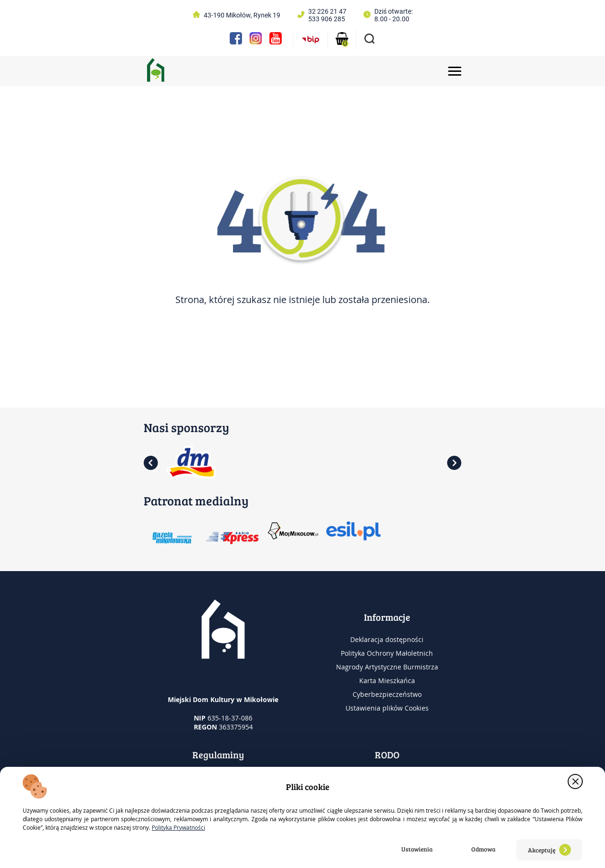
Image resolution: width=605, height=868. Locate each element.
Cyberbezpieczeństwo (387, 694)
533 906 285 (327, 19)
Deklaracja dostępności (387, 639)
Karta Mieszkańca (387, 681)
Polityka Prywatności (178, 827)
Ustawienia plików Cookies (387, 708)
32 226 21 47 (327, 11)
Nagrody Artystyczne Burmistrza (387, 667)
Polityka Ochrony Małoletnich (387, 653)
